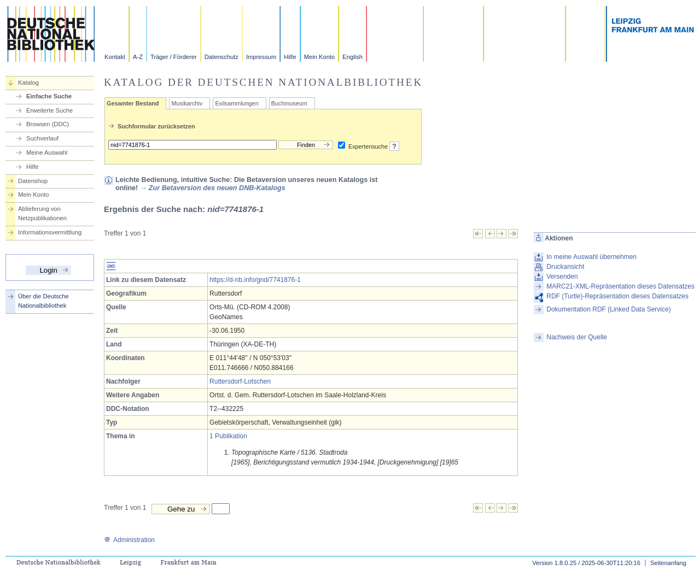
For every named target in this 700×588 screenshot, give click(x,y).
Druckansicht (565, 267)
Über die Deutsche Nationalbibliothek (43, 301)
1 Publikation (228, 436)
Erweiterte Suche (49, 110)
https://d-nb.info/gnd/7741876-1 (255, 280)
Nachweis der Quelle (577, 337)
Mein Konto (320, 57)
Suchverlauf (42, 138)
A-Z (138, 57)
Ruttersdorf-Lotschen (240, 381)
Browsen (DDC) (48, 124)
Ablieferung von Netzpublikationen (42, 213)
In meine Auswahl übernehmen (591, 257)
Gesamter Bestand (133, 103)
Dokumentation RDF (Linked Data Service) (608, 309)
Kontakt (115, 57)
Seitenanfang (668, 563)
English (352, 57)
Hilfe (290, 57)
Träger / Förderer (174, 57)
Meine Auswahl (47, 152)
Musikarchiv (187, 103)
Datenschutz (221, 57)
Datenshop (33, 181)
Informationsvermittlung (50, 232)
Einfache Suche (49, 96)
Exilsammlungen (237, 103)
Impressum (261, 57)
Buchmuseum (289, 103)
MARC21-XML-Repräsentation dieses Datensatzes (620, 286)
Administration (129, 540)
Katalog (28, 83)
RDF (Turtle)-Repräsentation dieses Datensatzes (617, 296)
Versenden (562, 277)
